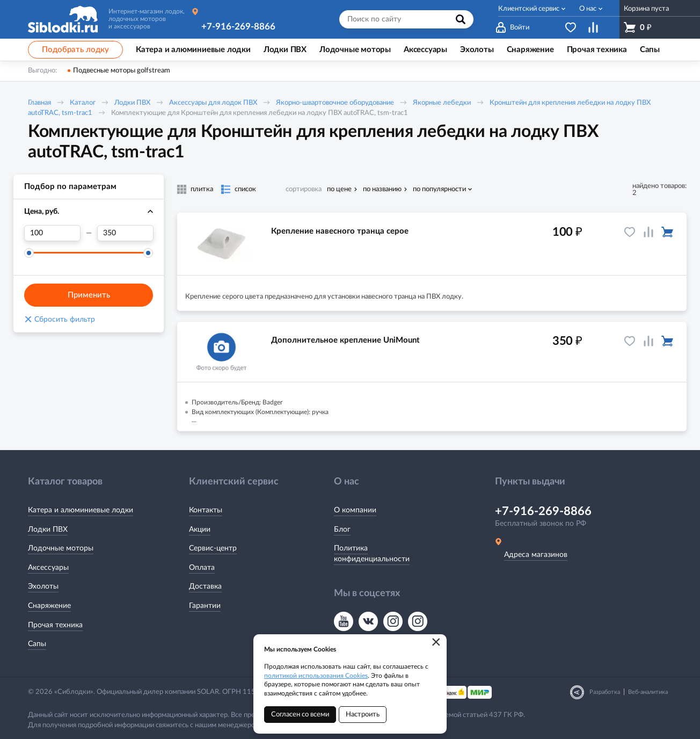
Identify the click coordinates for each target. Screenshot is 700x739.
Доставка (205, 586)
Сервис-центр (213, 548)
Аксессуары (48, 568)
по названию (382, 189)
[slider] (29, 253)
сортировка (304, 189)
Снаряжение (49, 606)
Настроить (363, 715)
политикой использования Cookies (316, 676)
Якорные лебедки (442, 103)
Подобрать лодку (75, 50)
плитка (202, 189)
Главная (39, 103)
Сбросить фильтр (60, 320)
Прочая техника (55, 625)
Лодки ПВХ (132, 103)
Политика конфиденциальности (372, 554)
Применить (89, 295)
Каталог (83, 103)
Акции (200, 530)
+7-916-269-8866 (238, 27)
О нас (588, 9)
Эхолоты (43, 586)
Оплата (202, 568)
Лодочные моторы (61, 548)
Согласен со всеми (300, 715)
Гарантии (205, 606)
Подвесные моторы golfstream (122, 71)
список (245, 189)
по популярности (439, 189)
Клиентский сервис (529, 9)
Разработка (605, 692)
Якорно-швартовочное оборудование (335, 103)
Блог (342, 530)
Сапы (37, 644)
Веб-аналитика (648, 692)
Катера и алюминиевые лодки (81, 510)
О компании (355, 510)
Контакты (206, 510)
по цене (339, 189)
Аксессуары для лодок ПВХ (213, 103)
